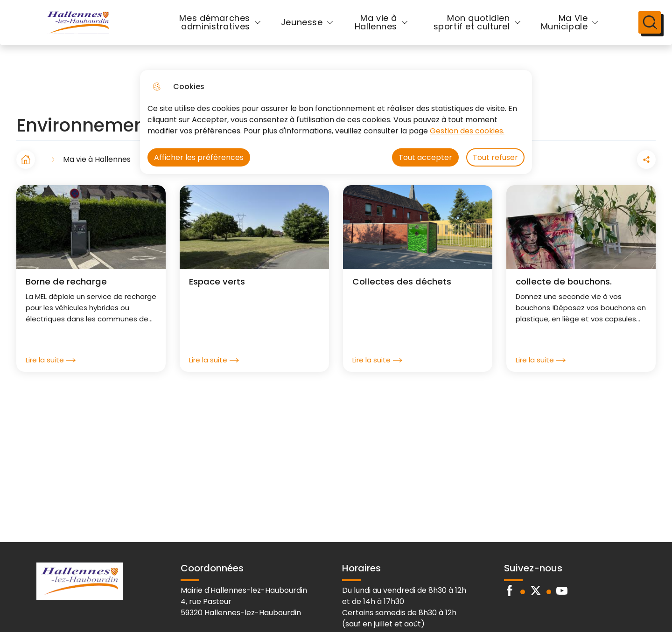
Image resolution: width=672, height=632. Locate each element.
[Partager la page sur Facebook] (620, 174)
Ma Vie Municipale (549, 30)
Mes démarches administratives (208, 30)
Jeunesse (295, 30)
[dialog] (336, 122)
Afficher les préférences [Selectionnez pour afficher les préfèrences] (199, 157)
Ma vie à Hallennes (368, 30)
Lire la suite (51, 375)
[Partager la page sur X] (646, 174)
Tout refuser (495, 157)
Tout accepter (425, 157)
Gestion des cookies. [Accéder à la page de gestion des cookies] (467, 131)
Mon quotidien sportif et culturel (463, 30)
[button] (594, 174)
